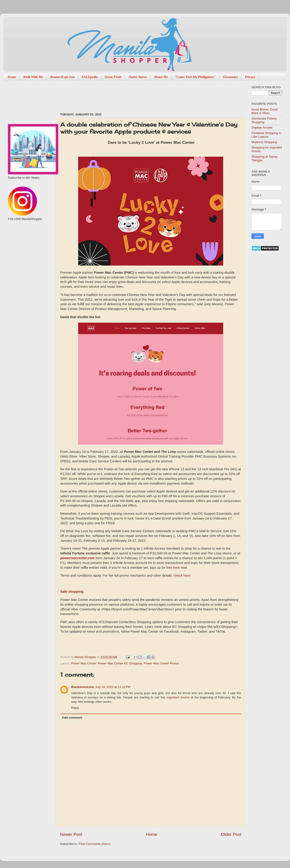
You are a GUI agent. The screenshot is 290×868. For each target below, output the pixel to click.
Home (12, 77)
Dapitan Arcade (262, 128)
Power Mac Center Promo (161, 663)
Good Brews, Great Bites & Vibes (265, 111)
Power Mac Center (83, 663)
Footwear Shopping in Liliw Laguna (266, 135)
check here (182, 575)
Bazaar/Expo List (62, 77)
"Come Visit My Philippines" (195, 77)
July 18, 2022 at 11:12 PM (113, 687)
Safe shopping (72, 592)
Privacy (250, 77)
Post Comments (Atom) (95, 844)
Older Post (231, 834)
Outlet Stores (138, 77)
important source (178, 697)
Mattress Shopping (264, 142)
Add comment (72, 718)
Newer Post (71, 834)
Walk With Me (33, 77)
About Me (161, 77)
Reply (75, 708)
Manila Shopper (86, 657)
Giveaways (230, 77)
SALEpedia (90, 77)
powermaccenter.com (77, 558)
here (176, 568)
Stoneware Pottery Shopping (264, 120)
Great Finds (113, 77)
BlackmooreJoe (83, 687)
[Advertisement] (143, 94)
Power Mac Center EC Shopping (120, 663)
